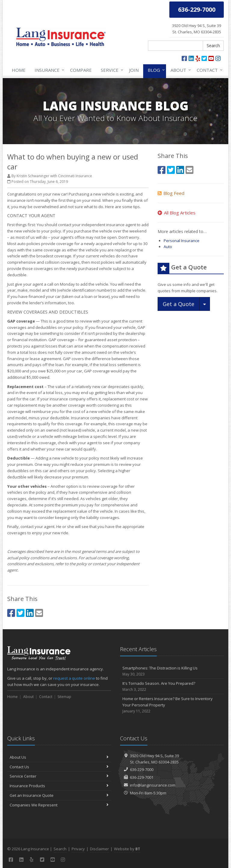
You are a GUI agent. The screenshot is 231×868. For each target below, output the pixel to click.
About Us (59, 757)
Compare (81, 70)
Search (213, 46)
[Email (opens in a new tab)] (39, 613)
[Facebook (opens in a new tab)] (184, 58)
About (180, 70)
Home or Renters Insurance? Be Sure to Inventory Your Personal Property (172, 705)
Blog (155, 70)
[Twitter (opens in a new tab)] (204, 58)
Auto (168, 247)
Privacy (78, 849)
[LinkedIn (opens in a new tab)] (191, 58)
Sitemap (64, 697)
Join (134, 70)
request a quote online (74, 678)
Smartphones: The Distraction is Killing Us (172, 671)
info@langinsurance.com (153, 785)
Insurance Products (59, 786)
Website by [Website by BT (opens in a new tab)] (127, 849)
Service (111, 70)
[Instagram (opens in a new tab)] (218, 58)
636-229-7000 (142, 769)
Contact (208, 70)
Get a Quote (179, 304)
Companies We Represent (59, 805)
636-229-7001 (142, 777)
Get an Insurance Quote (59, 795)
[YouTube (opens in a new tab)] (211, 58)
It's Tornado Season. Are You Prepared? (172, 686)
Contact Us (59, 767)
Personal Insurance (182, 241)
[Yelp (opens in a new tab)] (198, 58)
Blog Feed (171, 193)
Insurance (48, 70)
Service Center (59, 776)
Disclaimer (99, 849)
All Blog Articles (177, 213)
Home (19, 70)
